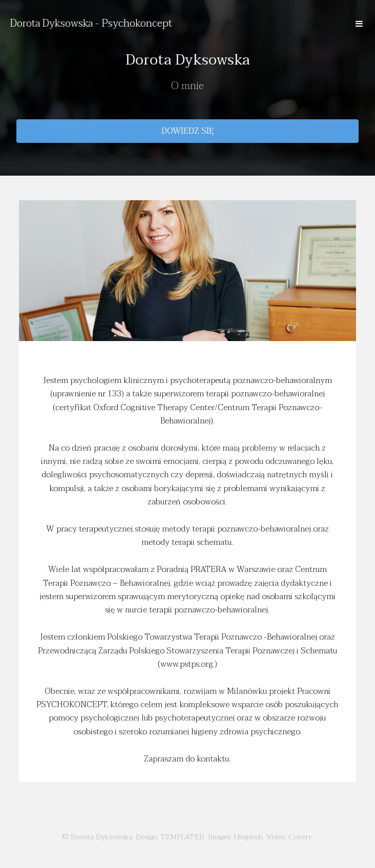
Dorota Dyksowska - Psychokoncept (91, 24)
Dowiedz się (188, 131)
